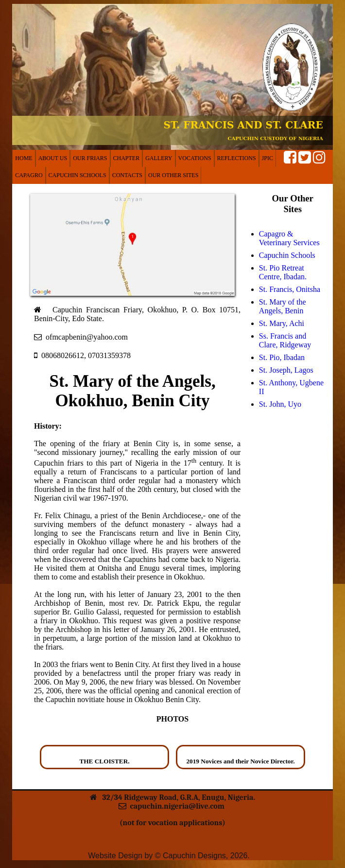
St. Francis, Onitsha (290, 289)
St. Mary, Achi (282, 323)
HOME (24, 158)
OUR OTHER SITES (173, 175)
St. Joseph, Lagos (286, 370)
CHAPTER (127, 158)
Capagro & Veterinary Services (289, 238)
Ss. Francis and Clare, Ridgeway (285, 340)
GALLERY (159, 158)
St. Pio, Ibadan (282, 357)
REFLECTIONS (237, 158)
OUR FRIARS (90, 158)
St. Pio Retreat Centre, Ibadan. (283, 272)
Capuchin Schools (287, 255)
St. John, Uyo (280, 404)
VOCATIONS (195, 158)
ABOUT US (53, 158)
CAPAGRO (29, 175)
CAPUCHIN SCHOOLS (78, 175)
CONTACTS (127, 175)
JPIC (267, 158)
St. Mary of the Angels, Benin (283, 306)
